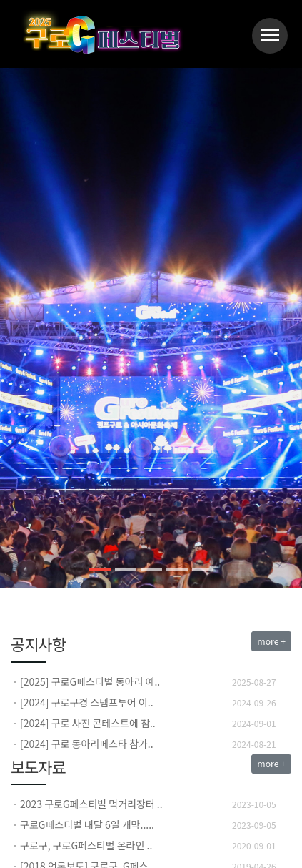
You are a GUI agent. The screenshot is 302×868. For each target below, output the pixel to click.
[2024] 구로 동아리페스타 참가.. (87, 744)
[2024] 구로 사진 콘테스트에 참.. (88, 723)
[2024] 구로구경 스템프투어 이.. (87, 702)
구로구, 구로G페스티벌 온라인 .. (86, 845)
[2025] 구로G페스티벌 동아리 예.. (90, 681)
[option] (151, 682)
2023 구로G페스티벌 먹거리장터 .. (91, 804)
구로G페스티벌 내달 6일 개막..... (87, 824)
